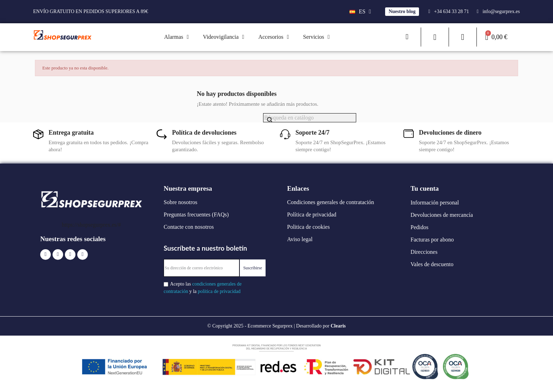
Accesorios (274, 37)
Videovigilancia (223, 37)
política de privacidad (219, 291)
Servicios (316, 37)
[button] (402, 12)
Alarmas (176, 37)
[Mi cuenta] (463, 37)
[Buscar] (310, 118)
